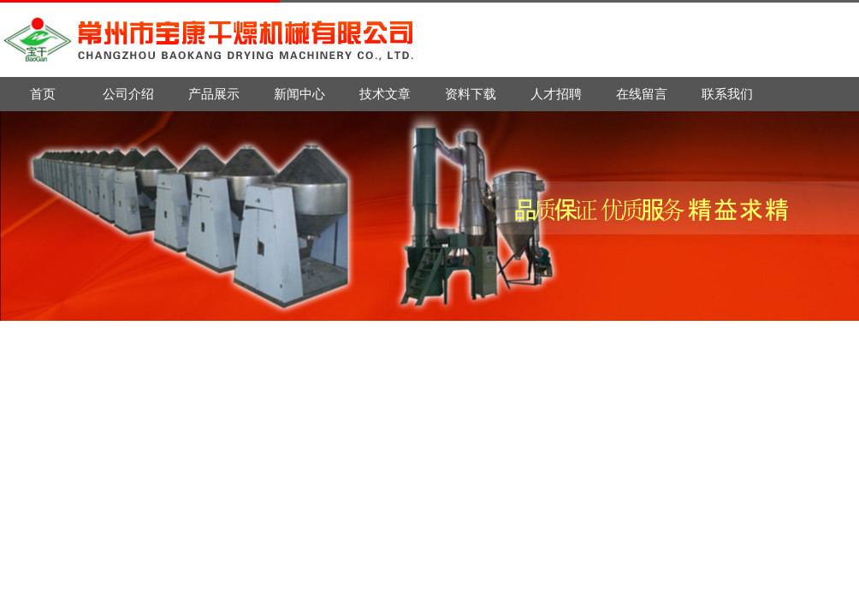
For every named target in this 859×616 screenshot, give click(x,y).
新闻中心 (299, 94)
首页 (43, 94)
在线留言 (642, 94)
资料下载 (471, 94)
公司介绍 (128, 94)
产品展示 (214, 94)
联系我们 (727, 94)
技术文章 (385, 94)
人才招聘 (556, 94)
